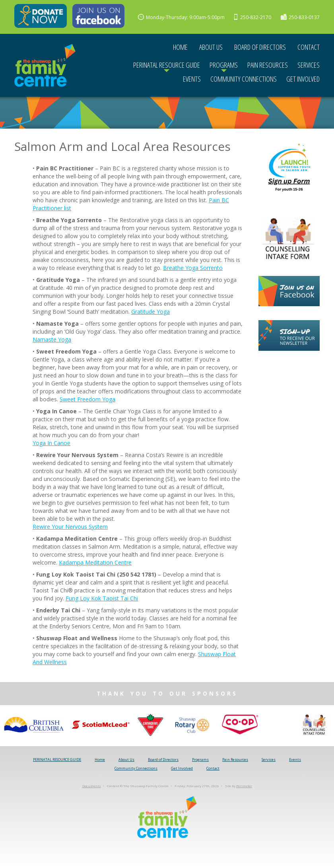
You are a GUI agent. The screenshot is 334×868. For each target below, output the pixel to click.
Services (309, 65)
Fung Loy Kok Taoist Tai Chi (102, 598)
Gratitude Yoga (150, 312)
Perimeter (244, 786)
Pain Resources (268, 65)
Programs (224, 65)
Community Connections (244, 79)
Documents (92, 786)
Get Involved (303, 79)
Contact (309, 47)
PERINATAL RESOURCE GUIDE (167, 65)
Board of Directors (260, 47)
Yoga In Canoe (51, 443)
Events (192, 79)
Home (180, 47)
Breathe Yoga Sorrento (193, 268)
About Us (211, 47)
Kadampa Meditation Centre (95, 562)
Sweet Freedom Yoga (87, 399)
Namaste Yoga (52, 339)
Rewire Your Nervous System (70, 527)
